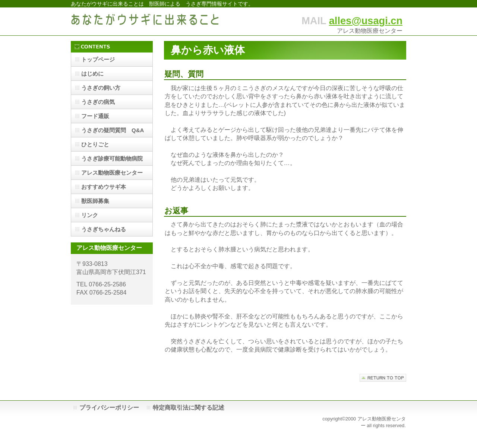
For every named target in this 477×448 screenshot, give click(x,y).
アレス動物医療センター (112, 173)
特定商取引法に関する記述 (189, 408)
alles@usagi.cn (366, 21)
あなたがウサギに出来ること (145, 21)
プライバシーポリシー (109, 408)
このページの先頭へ (383, 378)
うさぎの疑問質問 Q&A (113, 130)
